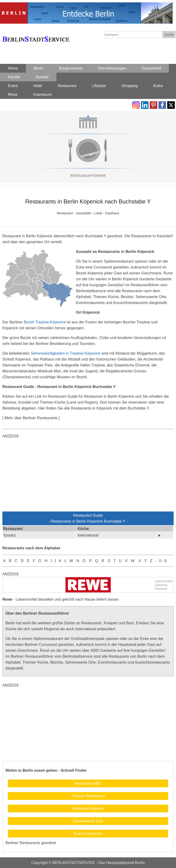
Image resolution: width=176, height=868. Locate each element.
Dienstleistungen (112, 68)
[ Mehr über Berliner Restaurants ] (31, 418)
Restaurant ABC (88, 783)
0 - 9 (163, 561)
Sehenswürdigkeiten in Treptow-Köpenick (65, 353)
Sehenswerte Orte (88, 821)
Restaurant (67, 86)
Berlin (39, 68)
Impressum (43, 95)
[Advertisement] (88, 476)
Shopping (130, 86)
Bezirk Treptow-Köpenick (45, 322)
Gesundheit (152, 68)
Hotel (38, 86)
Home (13, 68)
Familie (14, 77)
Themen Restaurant (88, 796)
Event (13, 86)
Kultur (158, 86)
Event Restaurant (88, 834)
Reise (13, 95)
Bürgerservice (71, 68)
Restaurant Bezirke (88, 809)
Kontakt (42, 77)
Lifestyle (99, 86)
